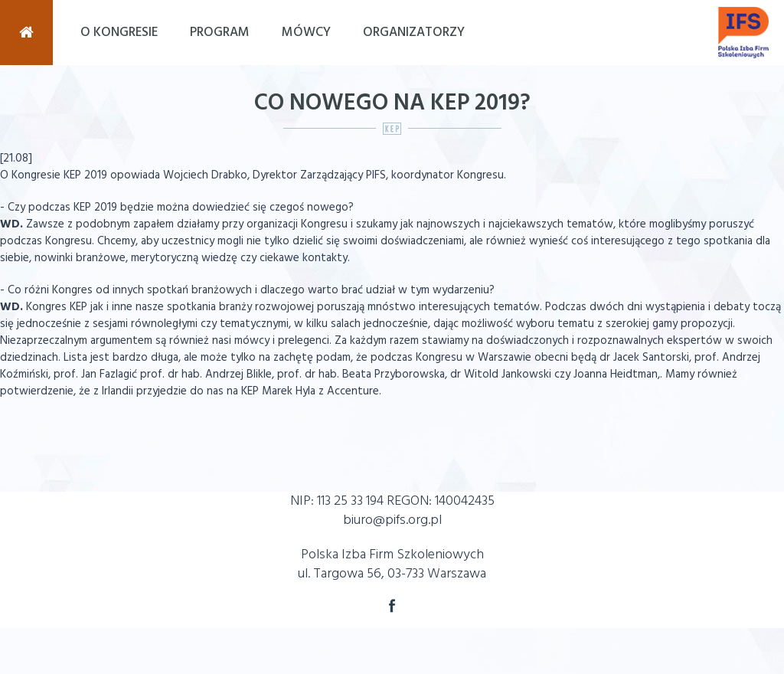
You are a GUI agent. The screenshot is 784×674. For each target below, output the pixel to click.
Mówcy (306, 33)
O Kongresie (119, 33)
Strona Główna (26, 33)
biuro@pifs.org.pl (392, 520)
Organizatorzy (414, 33)
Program (220, 33)
